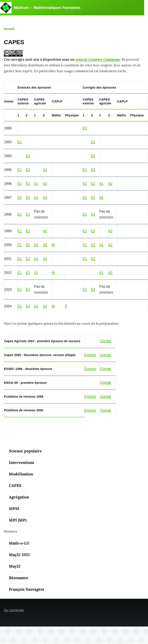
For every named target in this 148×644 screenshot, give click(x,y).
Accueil (9, 29)
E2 (93, 142)
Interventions (22, 462)
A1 (36, 184)
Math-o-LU (19, 543)
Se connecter (14, 610)
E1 (85, 128)
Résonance (19, 578)
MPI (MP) (18, 520)
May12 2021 (19, 555)
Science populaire (25, 451)
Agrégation (19, 497)
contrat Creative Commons (98, 59)
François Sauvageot (27, 589)
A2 (45, 170)
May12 (15, 566)
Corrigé (106, 341)
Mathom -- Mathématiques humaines (47, 8)
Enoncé (90, 355)
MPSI (14, 509)
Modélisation (21, 474)
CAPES (15, 486)
